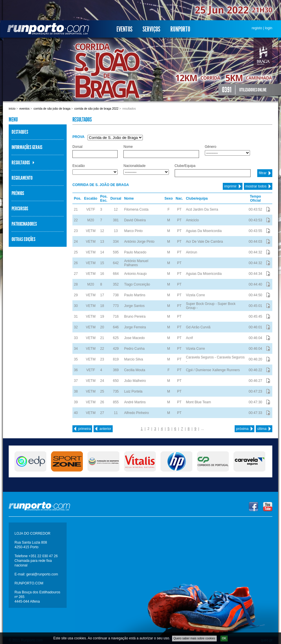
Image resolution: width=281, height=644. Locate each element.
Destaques (20, 132)
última (262, 429)
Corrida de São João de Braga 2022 (96, 109)
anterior (105, 429)
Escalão (79, 166)
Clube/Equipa (185, 166)
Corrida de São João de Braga (52, 109)
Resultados (21, 163)
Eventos (124, 29)
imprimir (230, 186)
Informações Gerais (27, 147)
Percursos (20, 209)
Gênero (211, 147)
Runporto (180, 29)
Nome (128, 147)
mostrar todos (256, 186)
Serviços (151, 29)
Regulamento (22, 178)
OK (224, 638)
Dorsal (77, 147)
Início (12, 109)
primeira (84, 429)
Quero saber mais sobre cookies (194, 638)
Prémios (18, 193)
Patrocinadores (24, 224)
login (269, 28)
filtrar (263, 173)
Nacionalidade (134, 166)
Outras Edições (23, 239)
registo (257, 28)
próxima (242, 429)
